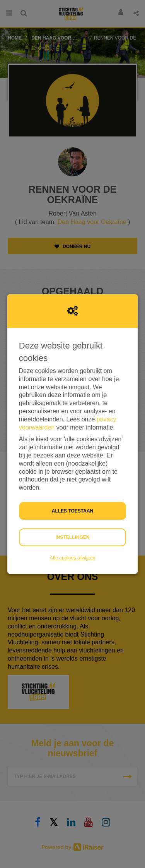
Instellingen (72, 537)
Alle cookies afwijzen (72, 558)
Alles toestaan (73, 511)
